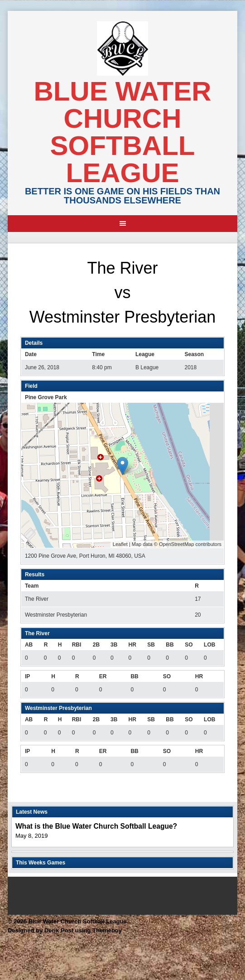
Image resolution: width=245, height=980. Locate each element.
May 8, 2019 (32, 836)
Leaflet (120, 544)
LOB (209, 645)
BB (170, 645)
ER (103, 676)
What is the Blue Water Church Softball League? (96, 826)
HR (132, 645)
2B (96, 645)
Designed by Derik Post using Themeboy (65, 930)
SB (151, 645)
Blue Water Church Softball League (122, 132)
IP (27, 676)
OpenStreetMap (177, 544)
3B (114, 645)
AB (29, 645)
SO (189, 645)
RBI (77, 645)
